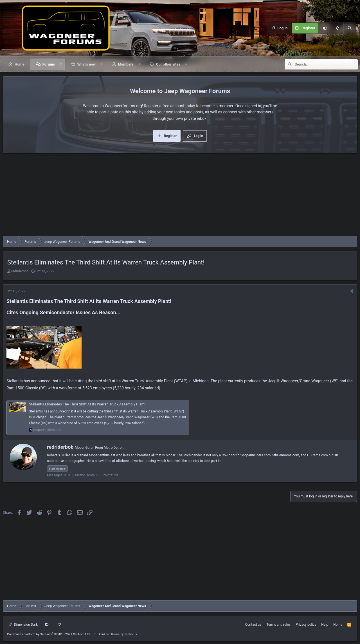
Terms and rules (278, 625)
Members (126, 64)
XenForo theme (109, 634)
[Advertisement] (172, 196)
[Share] (352, 291)
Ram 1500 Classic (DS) (27, 388)
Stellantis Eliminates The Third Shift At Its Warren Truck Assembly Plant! (87, 404)
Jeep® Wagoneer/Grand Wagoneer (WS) (303, 381)
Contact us (253, 625)
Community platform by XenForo (49, 634)
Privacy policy (306, 625)
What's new (86, 64)
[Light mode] (337, 28)
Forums (49, 64)
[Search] (350, 28)
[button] (61, 64)
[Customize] (325, 28)
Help (325, 625)
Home (20, 64)
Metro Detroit (114, 448)
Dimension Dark (23, 625)
